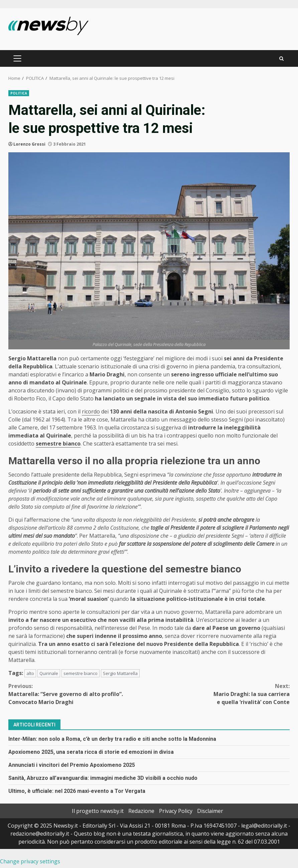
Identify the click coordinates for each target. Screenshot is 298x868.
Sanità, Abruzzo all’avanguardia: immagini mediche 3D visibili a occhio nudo (103, 778)
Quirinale (49, 673)
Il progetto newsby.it (98, 811)
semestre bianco (81, 673)
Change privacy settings (30, 861)
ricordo (91, 411)
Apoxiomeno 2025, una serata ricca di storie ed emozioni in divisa (91, 752)
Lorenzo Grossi (29, 144)
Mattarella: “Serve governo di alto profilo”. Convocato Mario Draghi (79, 694)
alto (30, 673)
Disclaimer (210, 811)
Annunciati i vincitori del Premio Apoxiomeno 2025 (72, 765)
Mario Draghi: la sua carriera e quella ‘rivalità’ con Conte (219, 694)
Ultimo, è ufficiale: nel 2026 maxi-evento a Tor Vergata (77, 791)
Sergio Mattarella (120, 673)
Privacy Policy (176, 811)
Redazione (141, 811)
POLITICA (19, 93)
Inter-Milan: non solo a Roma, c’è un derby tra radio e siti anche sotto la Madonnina (112, 739)
